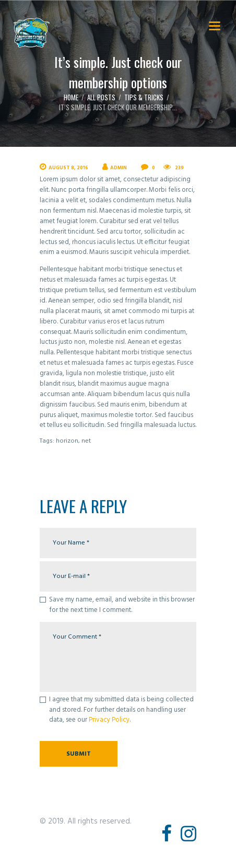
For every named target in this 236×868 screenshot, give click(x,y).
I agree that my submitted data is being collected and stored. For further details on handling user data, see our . (121, 710)
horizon (67, 441)
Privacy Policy (109, 720)
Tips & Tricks (144, 97)
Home (71, 97)
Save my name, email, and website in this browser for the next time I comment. (122, 605)
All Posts (101, 97)
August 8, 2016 (68, 168)
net (86, 441)
